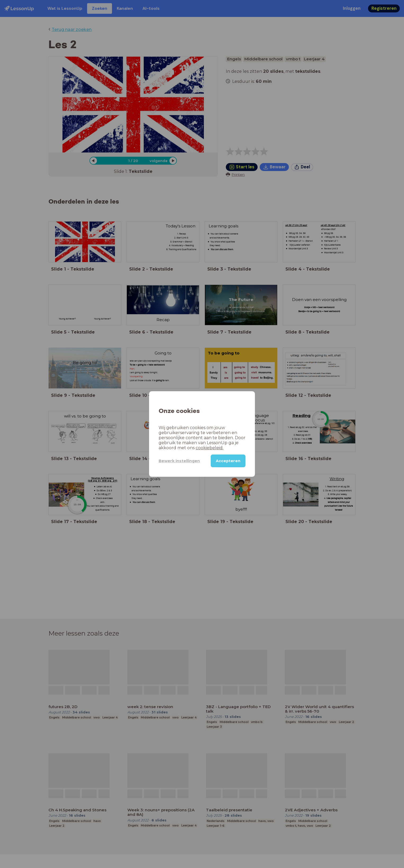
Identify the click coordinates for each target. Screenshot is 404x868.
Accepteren (228, 461)
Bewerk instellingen (179, 461)
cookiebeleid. (210, 448)
